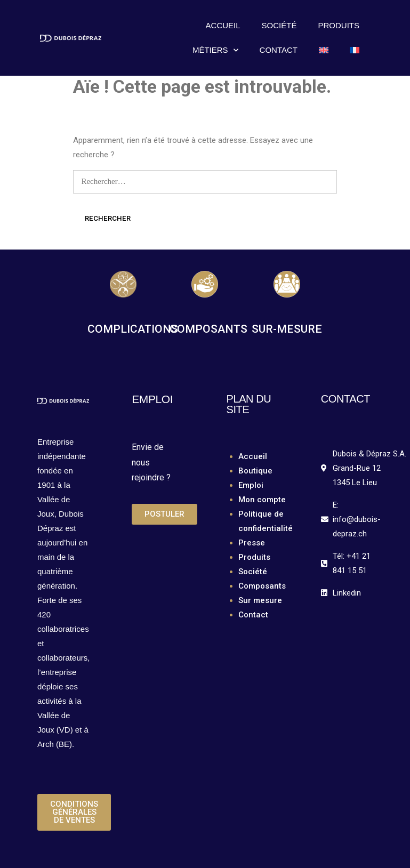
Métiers (215, 50)
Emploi (251, 485)
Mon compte (262, 500)
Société (279, 25)
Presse (252, 543)
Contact (279, 50)
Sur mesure (260, 600)
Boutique (255, 471)
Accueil (223, 25)
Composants (262, 586)
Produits (339, 25)
